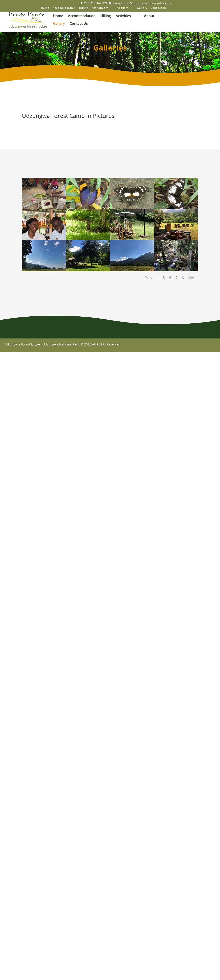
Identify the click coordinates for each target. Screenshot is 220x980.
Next (192, 278)
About (123, 8)
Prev (148, 278)
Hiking (84, 8)
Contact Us (159, 8)
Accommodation (64, 8)
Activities (100, 8)
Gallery (142, 8)
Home (45, 8)
